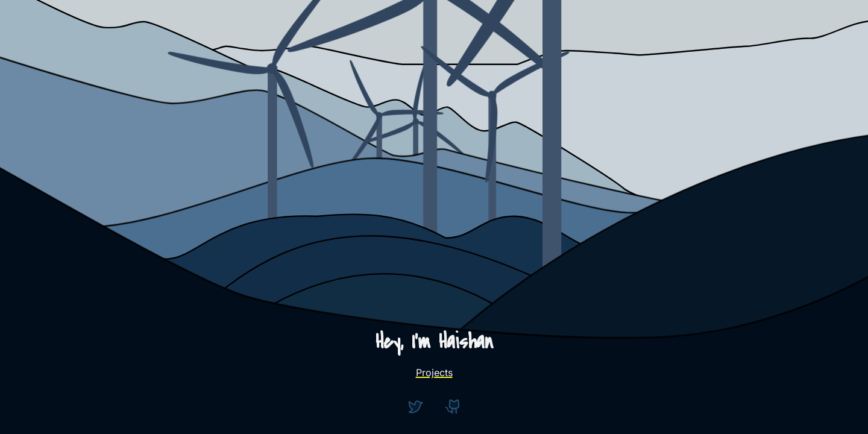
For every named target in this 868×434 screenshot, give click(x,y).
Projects (434, 373)
